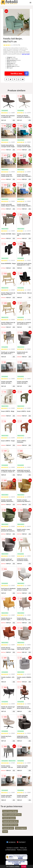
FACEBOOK (11, 842)
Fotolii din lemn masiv (10, 825)
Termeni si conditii (13, 848)
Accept (24, 866)
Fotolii (5, 832)
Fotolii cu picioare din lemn (12, 815)
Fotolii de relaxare (9, 818)
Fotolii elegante (21, 828)
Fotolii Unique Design (10, 811)
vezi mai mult (26, 54)
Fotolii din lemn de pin (10, 821)
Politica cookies (22, 850)
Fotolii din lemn (8, 828)
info (14, 120)
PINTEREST (21, 842)
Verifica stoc (19, 73)
